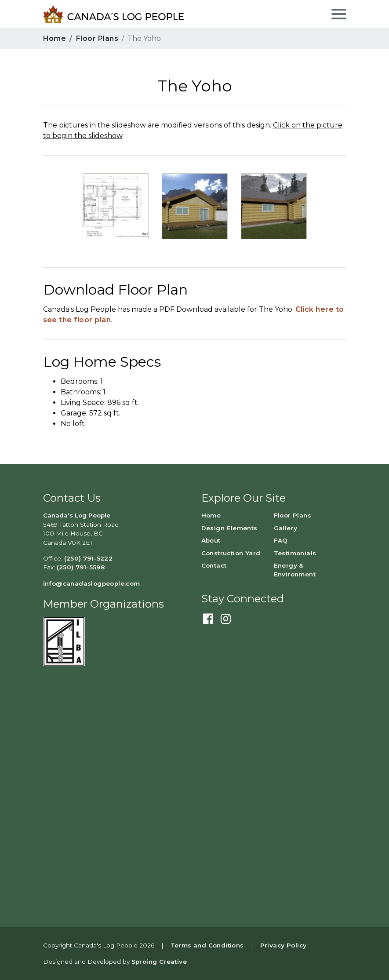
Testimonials (295, 553)
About (211, 540)
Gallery (286, 528)
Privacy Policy (284, 945)
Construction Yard (231, 553)
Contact (214, 565)
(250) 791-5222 (89, 558)
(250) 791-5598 (81, 567)
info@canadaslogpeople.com (92, 583)
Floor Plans (97, 38)
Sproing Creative (159, 962)
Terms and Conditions (207, 945)
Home (55, 38)
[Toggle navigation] (338, 13)
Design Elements (229, 528)
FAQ (281, 540)
